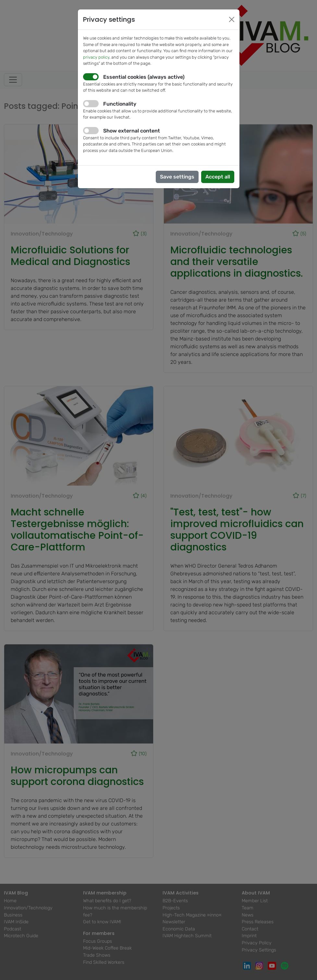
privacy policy (96, 57)
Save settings (177, 177)
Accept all (218, 177)
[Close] (232, 19)
